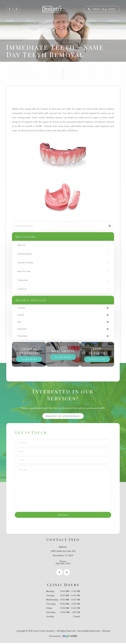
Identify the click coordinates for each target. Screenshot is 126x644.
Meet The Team (25, 271)
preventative (23, 337)
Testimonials (23, 280)
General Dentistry (26, 254)
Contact (113, 21)
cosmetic (22, 308)
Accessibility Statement (89, 632)
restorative (23, 329)
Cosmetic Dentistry (26, 263)
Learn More (29, 360)
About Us (22, 245)
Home (10, 21)
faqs (19, 322)
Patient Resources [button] (82, 21)
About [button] (30, 21)
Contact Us (23, 289)
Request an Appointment (63, 417)
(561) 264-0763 (104, 9)
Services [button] (51, 21)
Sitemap (106, 632)
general (21, 315)
